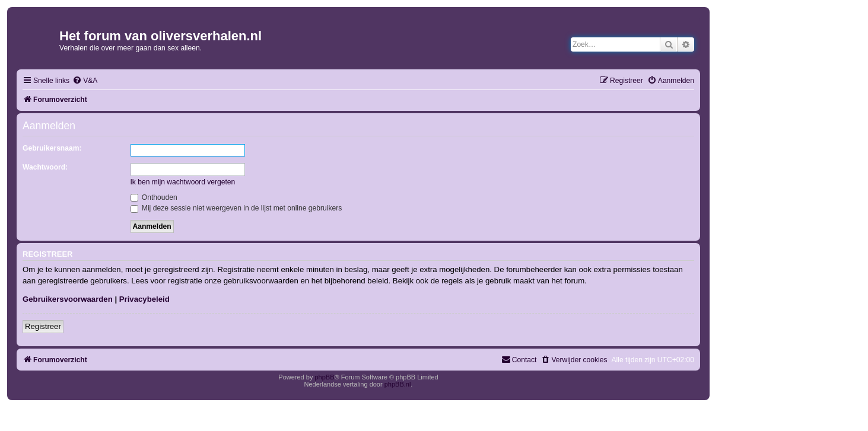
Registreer (43, 326)
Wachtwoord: (45, 167)
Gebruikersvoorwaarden (68, 299)
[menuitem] (85, 81)
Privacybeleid (144, 299)
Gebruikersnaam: (52, 148)
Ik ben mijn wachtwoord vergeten (183, 182)
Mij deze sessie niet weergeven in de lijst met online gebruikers (236, 208)
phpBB (324, 377)
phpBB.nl (398, 384)
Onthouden (154, 197)
